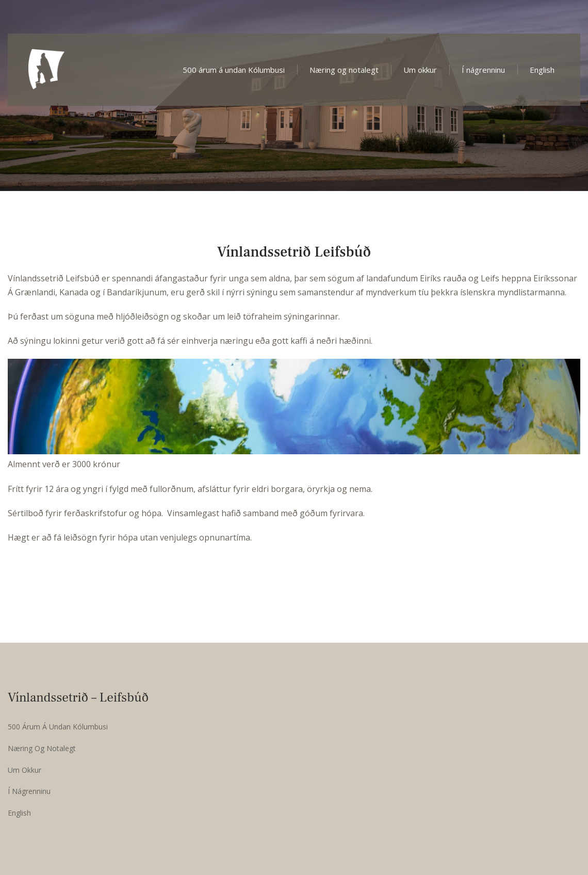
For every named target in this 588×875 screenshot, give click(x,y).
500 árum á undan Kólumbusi (234, 70)
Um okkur (420, 70)
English (542, 70)
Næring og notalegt (344, 70)
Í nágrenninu (483, 70)
